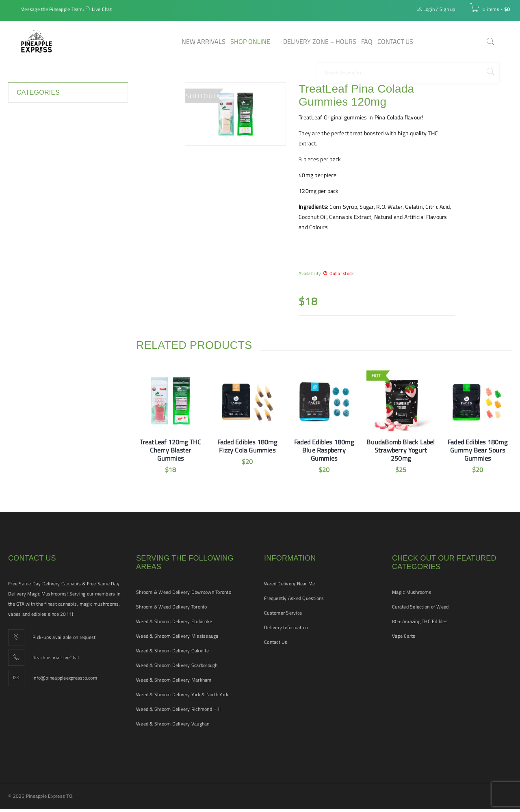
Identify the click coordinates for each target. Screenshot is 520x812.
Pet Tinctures (33, 215)
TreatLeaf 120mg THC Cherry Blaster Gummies (171, 450)
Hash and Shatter (39, 171)
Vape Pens (30, 303)
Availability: (310, 273)
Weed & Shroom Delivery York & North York (182, 694)
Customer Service (283, 613)
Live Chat (102, 9)
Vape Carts (404, 636)
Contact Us (276, 642)
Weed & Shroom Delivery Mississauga (177, 636)
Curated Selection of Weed (420, 607)
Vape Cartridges (36, 288)
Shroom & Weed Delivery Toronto (172, 607)
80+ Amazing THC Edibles (420, 621)
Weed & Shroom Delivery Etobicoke (174, 621)
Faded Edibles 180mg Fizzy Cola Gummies (247, 446)
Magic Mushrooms (412, 592)
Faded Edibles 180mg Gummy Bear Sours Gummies (478, 450)
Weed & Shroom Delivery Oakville (172, 651)
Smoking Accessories (43, 245)
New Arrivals (32, 201)
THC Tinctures (34, 274)
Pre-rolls (27, 230)
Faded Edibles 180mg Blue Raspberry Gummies (324, 450)
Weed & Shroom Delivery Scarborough (177, 665)
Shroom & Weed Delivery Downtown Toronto (184, 592)
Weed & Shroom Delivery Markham (174, 680)
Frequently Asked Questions (294, 598)
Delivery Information (286, 627)
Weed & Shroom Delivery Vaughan (173, 724)
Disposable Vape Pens (44, 142)
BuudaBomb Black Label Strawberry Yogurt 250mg (401, 450)
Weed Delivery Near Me (289, 584)
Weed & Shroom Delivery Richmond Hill (178, 709)
